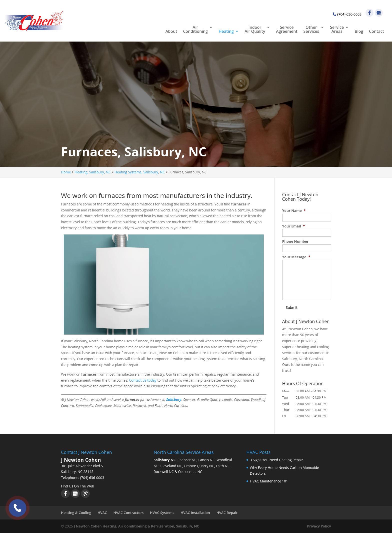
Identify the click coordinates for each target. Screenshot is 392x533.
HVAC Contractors (129, 513)
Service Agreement (287, 30)
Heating (226, 32)
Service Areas (337, 30)
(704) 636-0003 (347, 14)
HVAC (102, 513)
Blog (359, 32)
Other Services (311, 30)
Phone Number (295, 241)
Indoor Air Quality (255, 30)
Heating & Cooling (76, 513)
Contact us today (143, 380)
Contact (376, 32)
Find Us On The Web (77, 486)
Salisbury (174, 399)
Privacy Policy (319, 526)
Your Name (294, 211)
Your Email (294, 226)
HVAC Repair (227, 513)
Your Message (296, 257)
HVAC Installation (195, 513)
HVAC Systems (162, 513)
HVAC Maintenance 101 (269, 481)
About (171, 32)
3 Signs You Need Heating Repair (277, 460)
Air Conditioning (195, 30)
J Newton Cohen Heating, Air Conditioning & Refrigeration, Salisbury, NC (136, 526)
